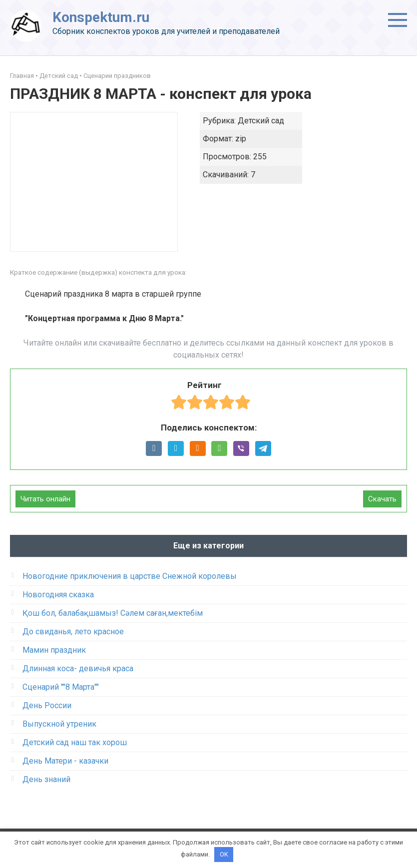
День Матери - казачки (65, 761)
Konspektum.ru (101, 17)
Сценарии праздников (117, 76)
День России (47, 705)
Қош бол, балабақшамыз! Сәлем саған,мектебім (113, 613)
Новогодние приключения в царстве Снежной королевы (130, 576)
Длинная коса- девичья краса (78, 668)
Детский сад (59, 76)
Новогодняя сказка (58, 595)
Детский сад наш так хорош (75, 742)
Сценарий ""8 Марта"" (61, 687)
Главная (22, 76)
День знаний (46, 779)
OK (224, 854)
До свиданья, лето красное (73, 632)
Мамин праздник (54, 650)
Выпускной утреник (59, 724)
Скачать (382, 499)
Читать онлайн (45, 499)
